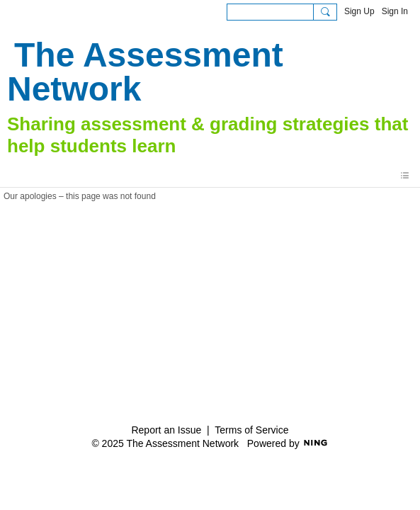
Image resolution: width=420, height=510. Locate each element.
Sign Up (359, 11)
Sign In (395, 11)
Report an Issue (166, 430)
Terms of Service (251, 430)
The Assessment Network (145, 72)
